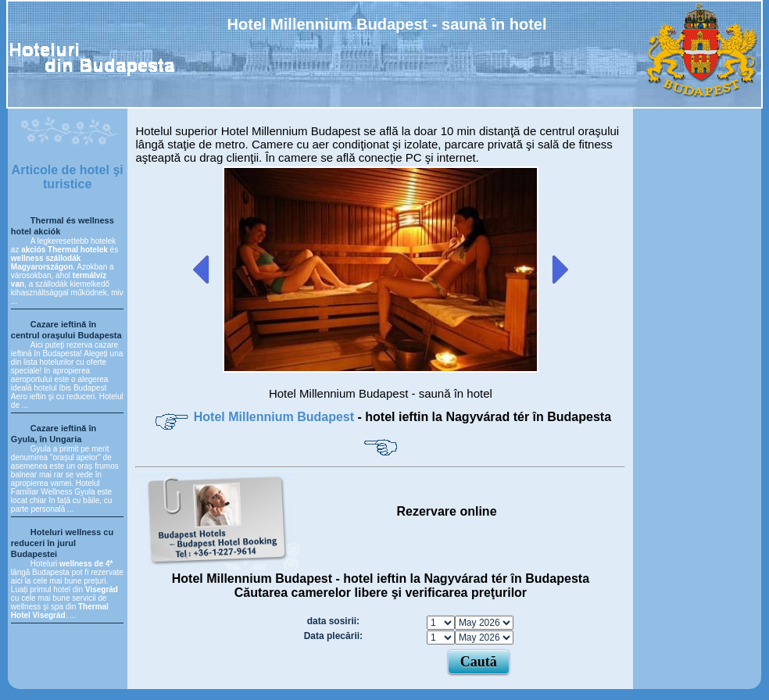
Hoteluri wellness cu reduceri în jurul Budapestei (62, 543)
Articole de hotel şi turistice (68, 177)
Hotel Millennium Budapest (276, 417)
